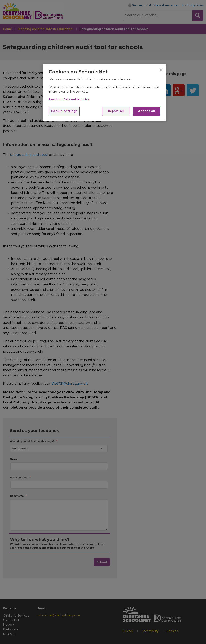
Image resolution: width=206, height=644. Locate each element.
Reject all (116, 111)
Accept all (147, 111)
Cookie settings (64, 111)
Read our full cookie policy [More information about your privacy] (69, 99)
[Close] (161, 70)
